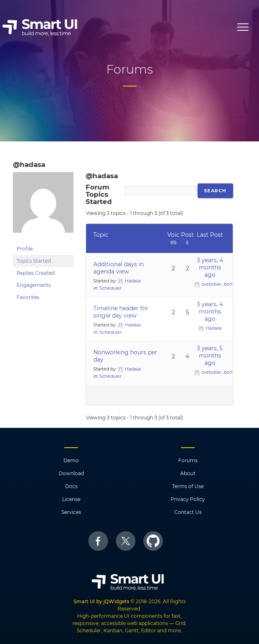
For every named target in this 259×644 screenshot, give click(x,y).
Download (71, 473)
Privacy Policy (188, 499)
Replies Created (36, 273)
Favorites (28, 297)
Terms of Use (188, 486)
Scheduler (111, 288)
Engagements (34, 285)
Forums (188, 460)
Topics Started (34, 261)
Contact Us (188, 512)
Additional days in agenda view (119, 268)
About (188, 473)
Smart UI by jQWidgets (101, 601)
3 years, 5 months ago (210, 356)
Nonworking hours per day (125, 356)
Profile (25, 249)
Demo (71, 460)
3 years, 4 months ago (210, 267)
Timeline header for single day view (121, 312)
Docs (71, 486)
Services (71, 512)
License (71, 499)
